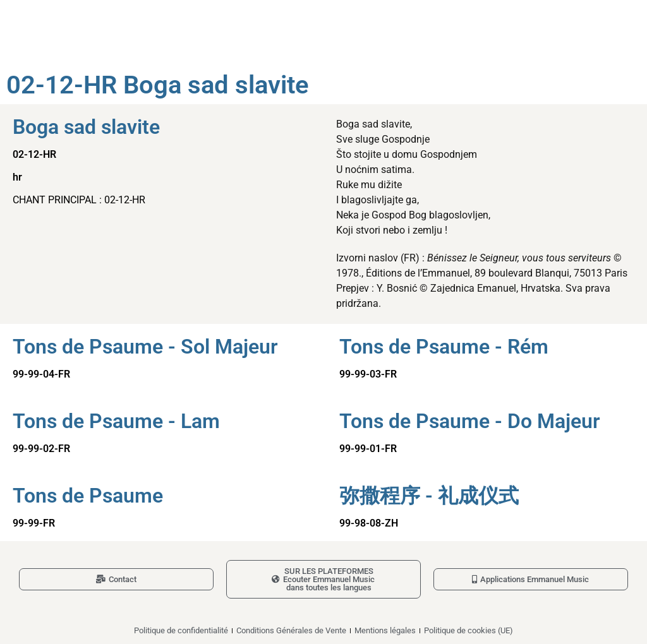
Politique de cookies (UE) (469, 630)
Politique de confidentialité (181, 630)
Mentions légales (385, 630)
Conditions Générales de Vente (291, 630)
